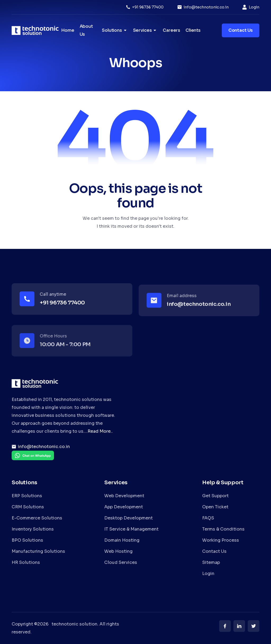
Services (145, 30)
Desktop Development (128, 518)
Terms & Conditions (223, 529)
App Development (124, 507)
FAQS (208, 518)
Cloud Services (121, 562)
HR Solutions (26, 562)
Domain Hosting (122, 540)
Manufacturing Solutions (38, 551)
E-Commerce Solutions (37, 518)
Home (68, 30)
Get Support (215, 496)
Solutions (115, 30)
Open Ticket (215, 507)
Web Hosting (118, 551)
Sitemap (211, 562)
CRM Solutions (28, 507)
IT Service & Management (131, 529)
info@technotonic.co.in (206, 7)
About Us (86, 30)
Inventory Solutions (33, 529)
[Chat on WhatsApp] (33, 459)
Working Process (221, 540)
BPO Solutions (27, 540)
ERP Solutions (27, 496)
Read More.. (100, 431)
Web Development (124, 496)
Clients (193, 30)
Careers (171, 30)
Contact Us (214, 551)
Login (254, 7)
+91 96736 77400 (148, 7)
